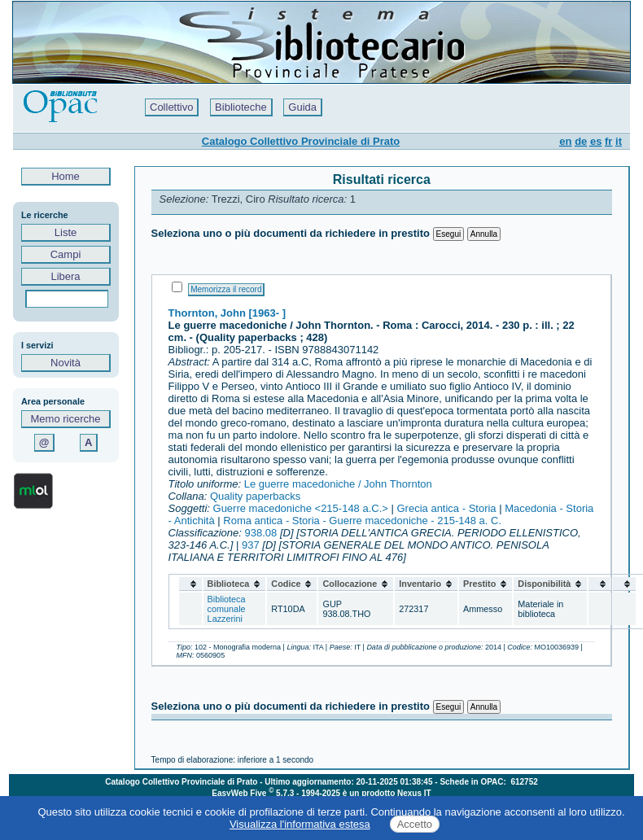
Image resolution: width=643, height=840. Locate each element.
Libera (66, 276)
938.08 (261, 533)
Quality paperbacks (255, 496)
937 (251, 545)
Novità (66, 363)
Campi (66, 254)
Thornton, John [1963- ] (227, 313)
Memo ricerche (66, 419)
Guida (302, 107)
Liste (66, 232)
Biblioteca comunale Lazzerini (227, 609)
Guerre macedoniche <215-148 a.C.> (301, 508)
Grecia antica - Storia (447, 508)
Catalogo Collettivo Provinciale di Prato (301, 141)
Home (66, 176)
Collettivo (171, 107)
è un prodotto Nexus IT (387, 793)
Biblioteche (241, 107)
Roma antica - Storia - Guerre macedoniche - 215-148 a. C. (362, 521)
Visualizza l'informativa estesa (300, 824)
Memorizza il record (226, 289)
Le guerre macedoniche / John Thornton (338, 484)
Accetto (415, 824)
